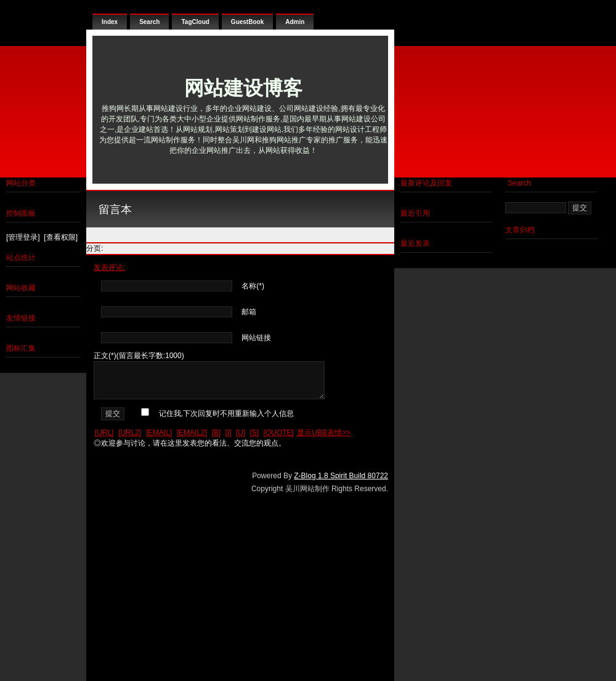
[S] (255, 433)
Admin (295, 22)
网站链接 (256, 338)
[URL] (104, 433)
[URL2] (130, 433)
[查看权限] (61, 237)
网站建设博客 (243, 88)
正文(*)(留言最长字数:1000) (139, 356)
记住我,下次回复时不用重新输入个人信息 (226, 414)
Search (149, 22)
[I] (228, 433)
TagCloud (195, 22)
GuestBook (247, 22)
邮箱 (249, 312)
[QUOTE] (279, 433)
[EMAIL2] (192, 433)
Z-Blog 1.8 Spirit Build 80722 (341, 476)
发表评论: (109, 267)
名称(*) (253, 286)
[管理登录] (23, 237)
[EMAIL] (159, 433)
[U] (241, 433)
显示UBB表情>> (324, 433)
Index (110, 22)
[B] (216, 433)
